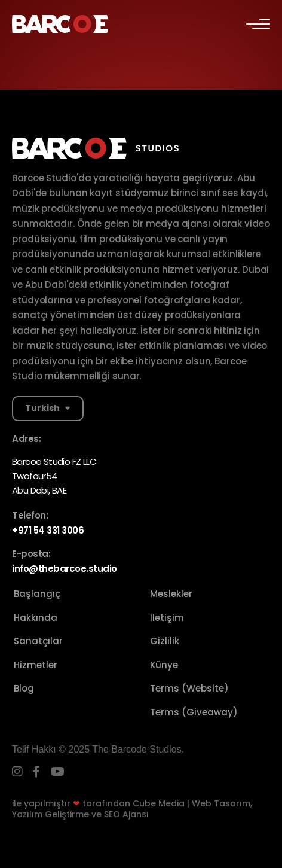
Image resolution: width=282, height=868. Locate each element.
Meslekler (171, 594)
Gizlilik (165, 641)
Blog (24, 688)
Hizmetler (36, 665)
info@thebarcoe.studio (65, 569)
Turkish (42, 408)
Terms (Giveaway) (194, 712)
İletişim (167, 618)
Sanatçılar (38, 641)
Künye (164, 665)
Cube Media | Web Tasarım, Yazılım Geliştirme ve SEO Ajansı (132, 809)
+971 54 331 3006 (48, 530)
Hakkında (36, 618)
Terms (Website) (189, 688)
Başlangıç (37, 594)
